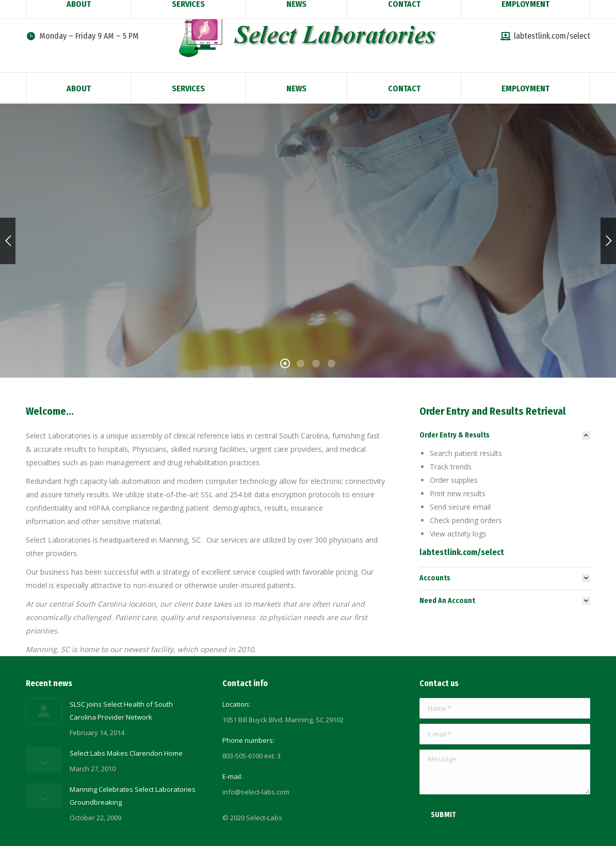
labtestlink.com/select (545, 36)
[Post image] (44, 711)
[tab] (505, 435)
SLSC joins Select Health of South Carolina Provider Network (121, 711)
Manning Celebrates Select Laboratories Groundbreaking (133, 796)
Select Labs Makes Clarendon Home (126, 753)
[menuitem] (79, 88)
